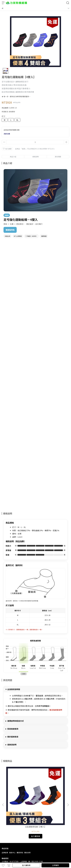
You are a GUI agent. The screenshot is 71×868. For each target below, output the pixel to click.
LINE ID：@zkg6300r (38, 834)
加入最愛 (7, 149)
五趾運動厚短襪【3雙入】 (20, 796)
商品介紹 (13, 157)
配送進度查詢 (13, 729)
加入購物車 (26, 865)
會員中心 (12, 822)
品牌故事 (5, 822)
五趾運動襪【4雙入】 (51, 796)
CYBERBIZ (54, 859)
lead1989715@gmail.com (19, 834)
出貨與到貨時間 (14, 689)
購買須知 (20, 822)
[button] (68, 790)
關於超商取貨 (13, 737)
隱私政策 (27, 822)
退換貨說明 (12, 745)
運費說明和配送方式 (16, 721)
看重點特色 (10, 230)
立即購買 (55, 865)
